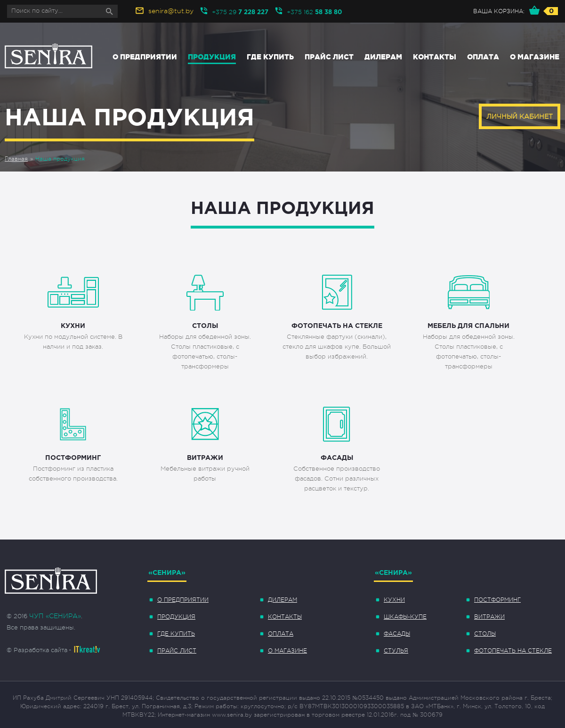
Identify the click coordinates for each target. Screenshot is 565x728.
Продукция (212, 57)
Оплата (483, 57)
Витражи (489, 617)
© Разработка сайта (37, 650)
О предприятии (145, 57)
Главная (16, 159)
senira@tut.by (171, 11)
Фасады (397, 634)
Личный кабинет (520, 116)
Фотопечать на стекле (513, 651)
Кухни (394, 600)
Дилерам (383, 57)
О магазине (535, 57)
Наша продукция (60, 159)
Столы (485, 634)
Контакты (435, 57)
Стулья (396, 651)
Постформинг (497, 600)
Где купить (270, 57)
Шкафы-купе (405, 617)
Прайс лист (329, 57)
